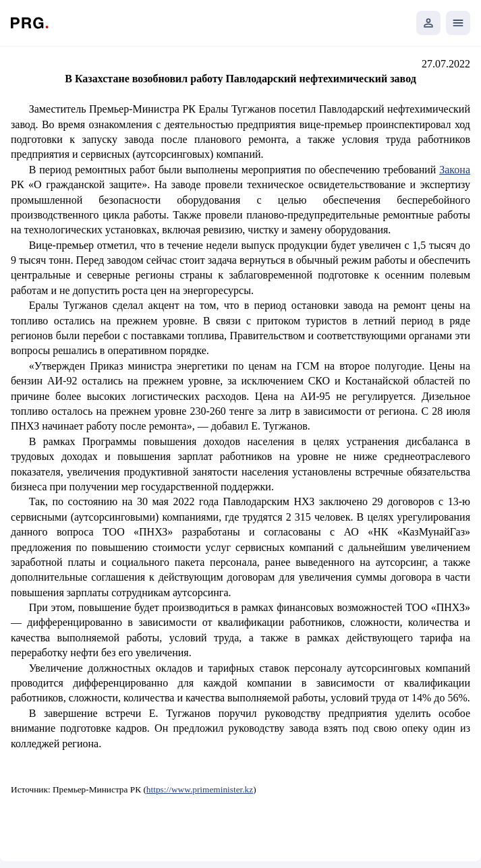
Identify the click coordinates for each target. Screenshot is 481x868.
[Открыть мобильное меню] (458, 23)
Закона (455, 170)
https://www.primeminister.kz (200, 789)
